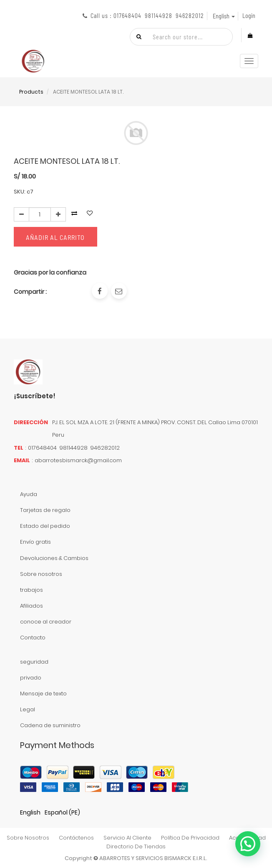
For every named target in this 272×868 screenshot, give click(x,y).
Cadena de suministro (50, 725)
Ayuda (29, 494)
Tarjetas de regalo (45, 510)
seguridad (34, 662)
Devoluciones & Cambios (54, 558)
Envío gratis (35, 542)
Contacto (33, 638)
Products (31, 92)
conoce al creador (46, 622)
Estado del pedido (45, 526)
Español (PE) (62, 812)
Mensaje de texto (43, 694)
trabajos (31, 590)
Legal (28, 709)
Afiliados (31, 606)
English (30, 812)
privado (31, 678)
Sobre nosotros (41, 574)
